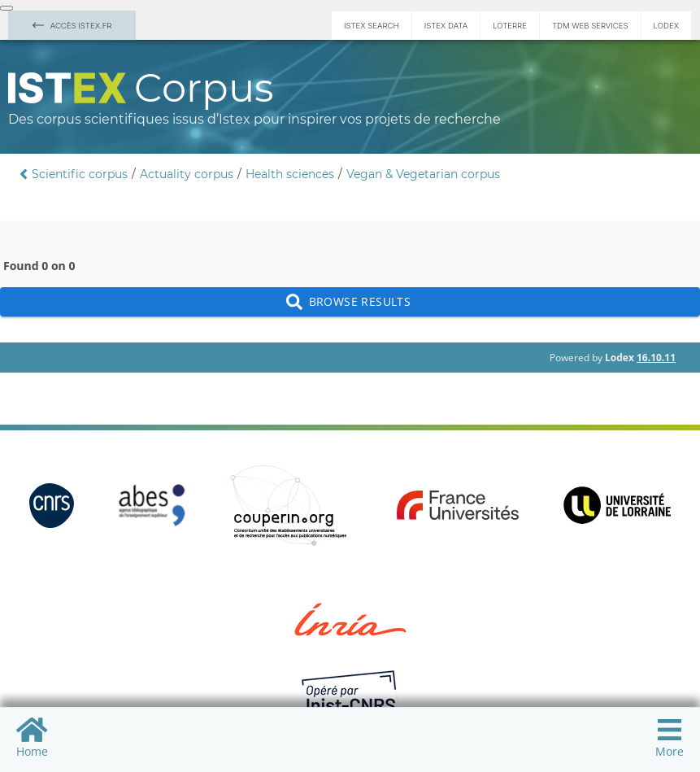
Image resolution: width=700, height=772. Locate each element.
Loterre (510, 26)
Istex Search (372, 26)
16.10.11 (656, 358)
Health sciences (290, 174)
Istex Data (446, 26)
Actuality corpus (187, 174)
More (670, 737)
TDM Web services (590, 26)
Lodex (666, 26)
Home (32, 737)
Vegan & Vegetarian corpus (423, 174)
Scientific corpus (80, 174)
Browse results (350, 302)
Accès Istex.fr (72, 26)
